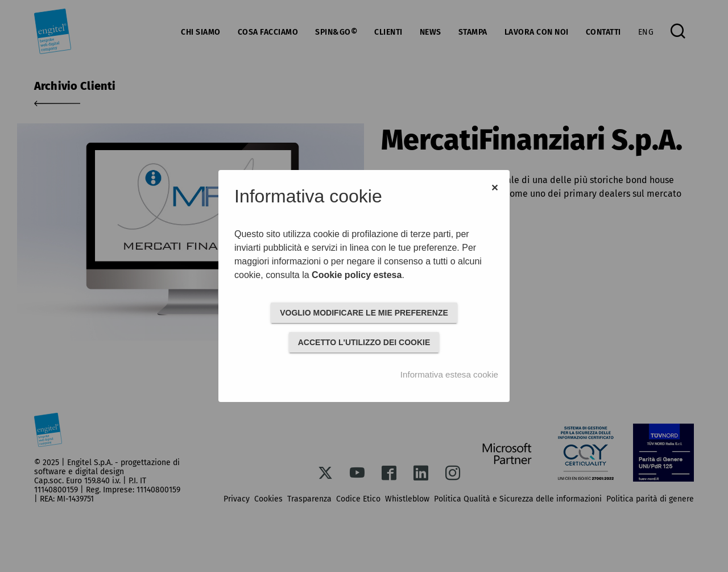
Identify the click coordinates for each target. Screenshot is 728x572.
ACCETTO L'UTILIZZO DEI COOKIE (364, 342)
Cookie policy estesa (357, 275)
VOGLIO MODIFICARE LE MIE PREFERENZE (364, 313)
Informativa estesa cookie (449, 374)
